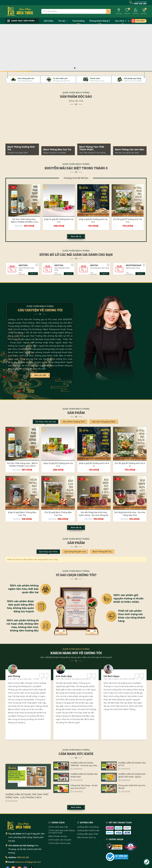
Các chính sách (124, 21)
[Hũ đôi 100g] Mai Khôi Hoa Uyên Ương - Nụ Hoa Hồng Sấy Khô (94, 515)
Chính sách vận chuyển (60, 840)
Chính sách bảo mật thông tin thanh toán (61, 832)
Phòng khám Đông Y (100, 21)
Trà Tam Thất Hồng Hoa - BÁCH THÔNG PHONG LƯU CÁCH (24, 222)
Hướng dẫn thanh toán (88, 830)
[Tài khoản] (135, 11)
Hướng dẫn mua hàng (88, 827)
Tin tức (63, 21)
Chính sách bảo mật (58, 827)
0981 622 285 (23, 857)
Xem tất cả (76, 237)
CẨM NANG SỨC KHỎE (76, 754)
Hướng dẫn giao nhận (88, 834)
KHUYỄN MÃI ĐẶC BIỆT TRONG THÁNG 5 (76, 168)
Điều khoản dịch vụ (87, 837)
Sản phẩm (76, 413)
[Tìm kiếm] (108, 11)
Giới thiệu (49, 21)
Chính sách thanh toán (60, 843)
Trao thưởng (78, 21)
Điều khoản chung (58, 836)
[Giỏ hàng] (144, 11)
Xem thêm (76, 807)
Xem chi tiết (40, 375)
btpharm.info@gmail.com (28, 862)
